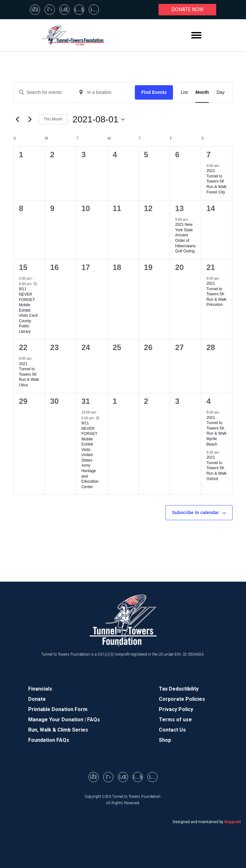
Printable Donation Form (58, 709)
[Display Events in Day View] (221, 92)
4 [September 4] (208, 401)
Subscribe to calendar (195, 512)
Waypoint (233, 822)
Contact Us (172, 730)
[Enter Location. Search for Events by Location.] (104, 92)
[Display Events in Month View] (202, 92)
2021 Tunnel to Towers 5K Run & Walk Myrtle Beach (216, 431)
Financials (40, 689)
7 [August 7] (208, 155)
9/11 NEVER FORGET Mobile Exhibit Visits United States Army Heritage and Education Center (90, 455)
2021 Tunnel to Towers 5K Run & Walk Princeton (216, 294)
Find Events (154, 92)
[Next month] (30, 119)
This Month (53, 119)
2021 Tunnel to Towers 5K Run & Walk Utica (29, 374)
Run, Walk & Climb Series (58, 730)
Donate (37, 699)
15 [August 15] (23, 267)
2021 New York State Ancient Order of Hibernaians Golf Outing (185, 238)
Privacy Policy (176, 709)
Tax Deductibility (179, 689)
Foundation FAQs (49, 740)
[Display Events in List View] (184, 92)
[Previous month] (17, 119)
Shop (165, 740)
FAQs (94, 720)
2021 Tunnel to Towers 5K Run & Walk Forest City (216, 181)
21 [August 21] (211, 267)
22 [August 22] (23, 347)
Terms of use (175, 720)
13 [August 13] (180, 208)
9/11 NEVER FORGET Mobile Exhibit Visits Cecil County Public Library (28, 310)
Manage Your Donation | (58, 720)
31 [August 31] (86, 401)
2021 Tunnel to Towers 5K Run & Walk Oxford (216, 468)
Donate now (187, 9)
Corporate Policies (182, 699)
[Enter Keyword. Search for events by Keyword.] (44, 92)
